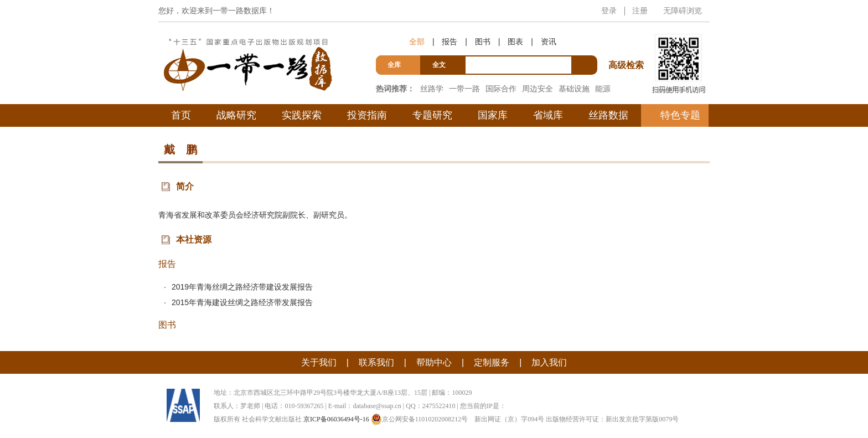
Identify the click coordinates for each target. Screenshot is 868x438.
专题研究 (432, 115)
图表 (515, 42)
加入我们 (549, 362)
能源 (603, 89)
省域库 (548, 115)
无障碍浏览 (683, 11)
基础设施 (574, 89)
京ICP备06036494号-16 (336, 419)
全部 (417, 42)
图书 (483, 42)
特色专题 (680, 115)
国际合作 (501, 89)
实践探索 (302, 115)
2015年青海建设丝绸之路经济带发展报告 (242, 302)
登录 (609, 11)
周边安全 (538, 89)
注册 (640, 11)
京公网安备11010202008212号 (420, 419)
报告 (449, 42)
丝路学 (432, 89)
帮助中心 (434, 362)
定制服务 (492, 362)
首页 (181, 115)
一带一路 (464, 89)
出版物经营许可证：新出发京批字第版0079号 (612, 419)
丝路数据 (608, 115)
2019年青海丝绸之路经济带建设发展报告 (242, 287)
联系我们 (376, 362)
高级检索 (628, 45)
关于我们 (319, 362)
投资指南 (367, 115)
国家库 (493, 115)
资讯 (549, 42)
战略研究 (236, 115)
